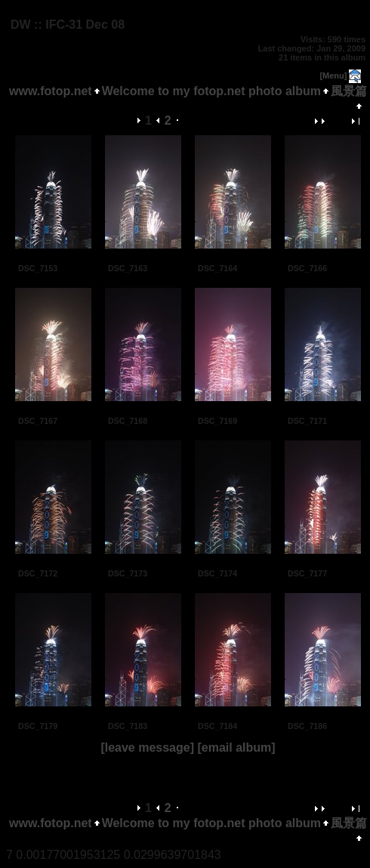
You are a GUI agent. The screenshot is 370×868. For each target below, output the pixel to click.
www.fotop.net (51, 91)
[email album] (236, 748)
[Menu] (333, 76)
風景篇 (349, 91)
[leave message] (147, 748)
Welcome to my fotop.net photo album (211, 91)
